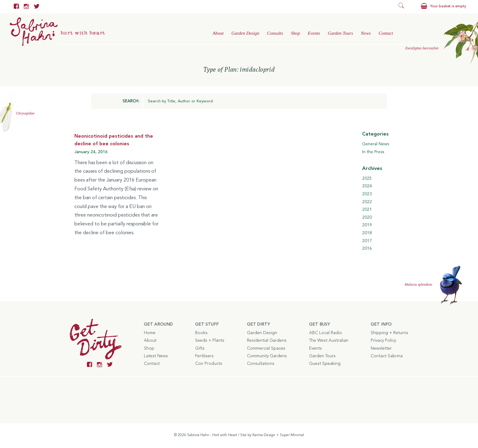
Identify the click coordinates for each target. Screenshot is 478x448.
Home (150, 333)
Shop (295, 33)
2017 (367, 241)
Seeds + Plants (210, 340)
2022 (367, 202)
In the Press (373, 152)
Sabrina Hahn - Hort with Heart (212, 435)
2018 (367, 233)
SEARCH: (131, 101)
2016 (367, 249)
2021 (367, 210)
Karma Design (264, 435)
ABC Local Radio (326, 333)
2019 (367, 225)
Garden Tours (340, 33)
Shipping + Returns (389, 333)
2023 (367, 194)
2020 (367, 217)
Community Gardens (267, 356)
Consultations (261, 364)
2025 (367, 178)
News (366, 33)
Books (201, 333)
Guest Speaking (325, 364)
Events (314, 33)
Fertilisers (204, 356)
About (218, 33)
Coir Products (209, 364)
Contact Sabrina (387, 356)
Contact (386, 33)
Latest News (156, 356)
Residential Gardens (267, 340)
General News (376, 144)
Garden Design (245, 33)
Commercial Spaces (266, 348)
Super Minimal (292, 435)
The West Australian (329, 340)
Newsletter (381, 348)
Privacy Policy (383, 340)
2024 (367, 186)
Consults (275, 33)
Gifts (200, 348)
